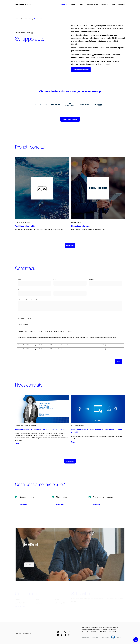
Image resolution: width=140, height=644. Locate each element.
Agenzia (81, 5)
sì (103, 345)
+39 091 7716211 (112, 630)
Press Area (18, 633)
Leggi (17, 444)
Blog (113, 5)
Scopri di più (23, 505)
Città (19, 290)
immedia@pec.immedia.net (100, 630)
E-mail (55, 280)
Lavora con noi (27, 633)
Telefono (91, 280)
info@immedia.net (87, 630)
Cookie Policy (95, 638)
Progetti (73, 5)
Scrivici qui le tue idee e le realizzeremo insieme (29, 300)
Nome (19, 280)
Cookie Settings (105, 638)
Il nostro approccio (93, 5)
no (107, 345)
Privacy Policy (86, 638)
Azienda (55, 290)
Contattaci (121, 5)
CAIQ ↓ (119, 638)
